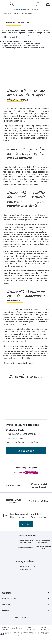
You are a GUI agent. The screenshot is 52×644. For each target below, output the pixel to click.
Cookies (21, 632)
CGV (14, 632)
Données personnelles (32, 632)
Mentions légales (5, 632)
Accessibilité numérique (45, 632)
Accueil (4, 72)
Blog (9, 72)
